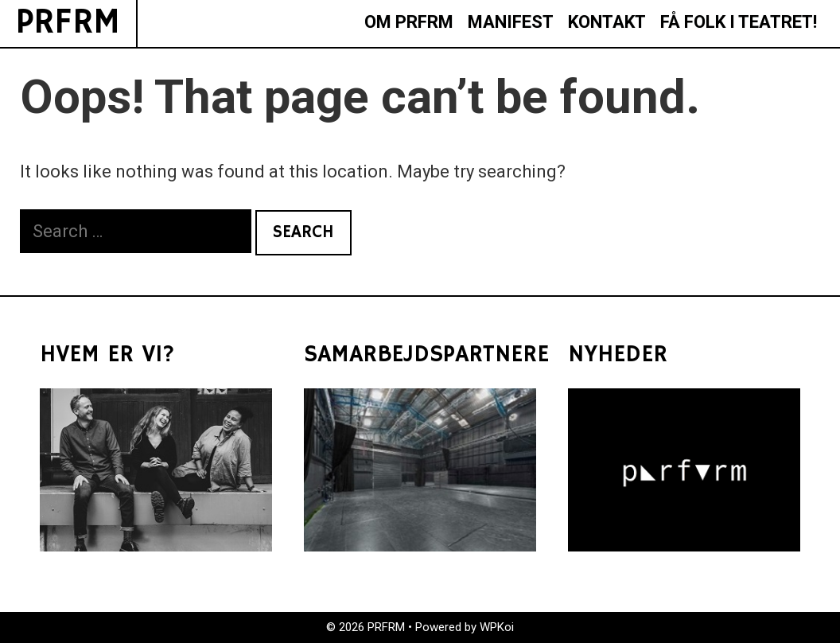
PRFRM (68, 23)
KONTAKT (607, 22)
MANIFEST (511, 22)
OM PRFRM (409, 22)
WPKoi (497, 627)
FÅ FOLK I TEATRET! (739, 22)
